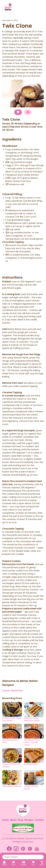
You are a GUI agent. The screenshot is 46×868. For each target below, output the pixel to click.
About (13, 820)
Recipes (29, 820)
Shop (20, 820)
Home (5, 820)
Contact (39, 820)
